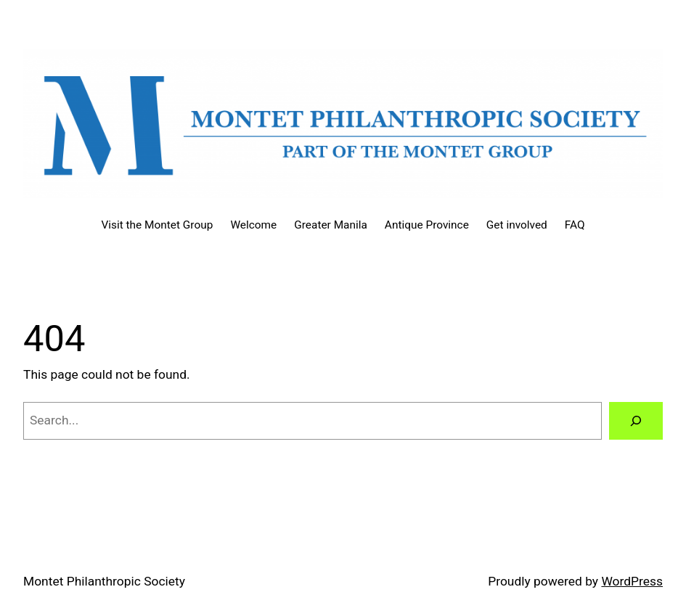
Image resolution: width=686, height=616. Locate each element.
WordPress (632, 581)
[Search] (636, 420)
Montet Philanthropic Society (104, 581)
